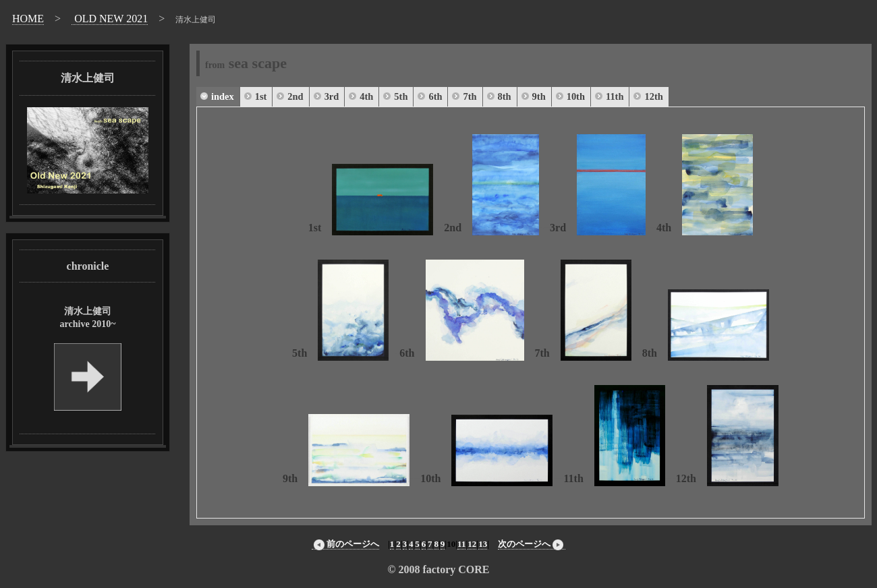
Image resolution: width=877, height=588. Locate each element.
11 (461, 544)
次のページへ (532, 544)
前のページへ (345, 544)
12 (472, 544)
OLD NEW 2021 (110, 19)
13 (483, 544)
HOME (28, 19)
